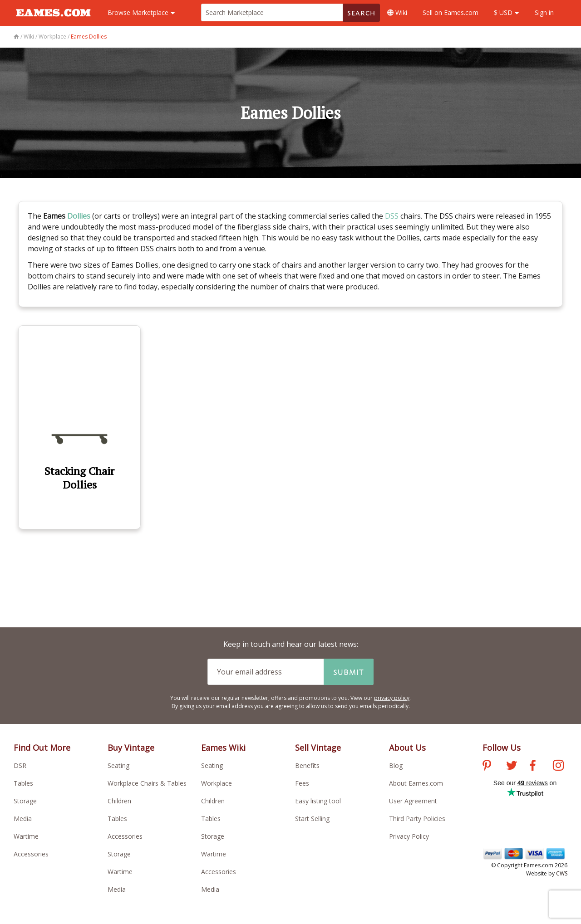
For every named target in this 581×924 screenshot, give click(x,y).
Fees (302, 783)
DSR (20, 765)
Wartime (26, 836)
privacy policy (392, 698)
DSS (392, 216)
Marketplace (141, 12)
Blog (396, 765)
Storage (25, 801)
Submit (349, 672)
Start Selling (312, 819)
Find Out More (42, 748)
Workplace (217, 783)
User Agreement (413, 801)
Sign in (544, 12)
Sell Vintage (318, 748)
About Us (407, 748)
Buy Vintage (131, 748)
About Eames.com (416, 783)
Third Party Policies (417, 819)
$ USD (507, 12)
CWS (562, 873)
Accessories (31, 854)
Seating (118, 765)
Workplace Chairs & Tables (147, 783)
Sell (451, 12)
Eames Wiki (223, 748)
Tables (23, 783)
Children (119, 801)
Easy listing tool (318, 801)
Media (23, 819)
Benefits (307, 765)
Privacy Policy (409, 836)
